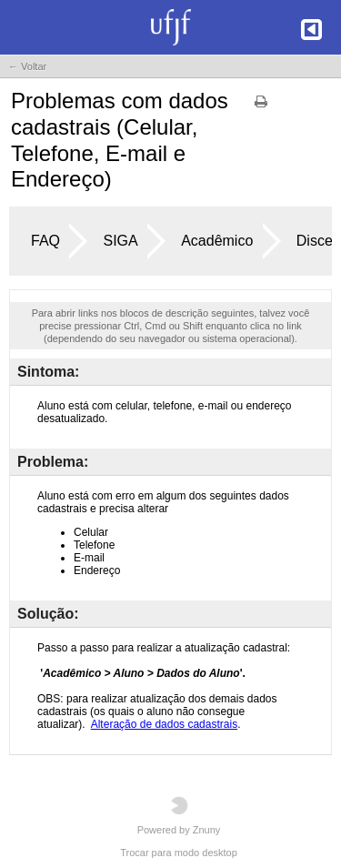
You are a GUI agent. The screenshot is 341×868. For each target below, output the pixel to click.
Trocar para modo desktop (179, 853)
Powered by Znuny (179, 816)
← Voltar (27, 66)
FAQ (45, 241)
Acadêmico (217, 241)
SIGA (120, 241)
